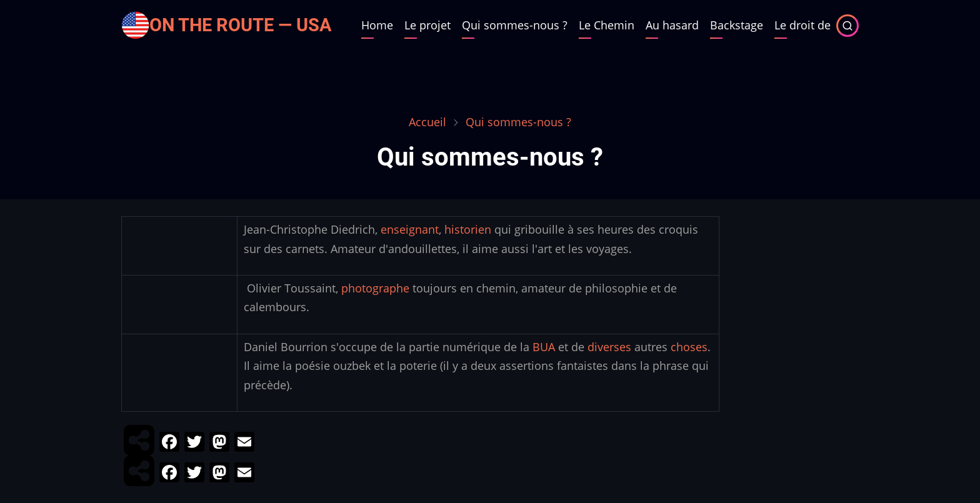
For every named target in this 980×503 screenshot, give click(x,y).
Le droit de (802, 25)
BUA (544, 347)
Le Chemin (607, 25)
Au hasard (672, 25)
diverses (609, 347)
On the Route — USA (241, 25)
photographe (375, 288)
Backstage (737, 25)
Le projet (427, 25)
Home (377, 25)
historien (468, 229)
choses (689, 347)
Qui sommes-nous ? (515, 25)
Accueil (427, 122)
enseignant (410, 229)
